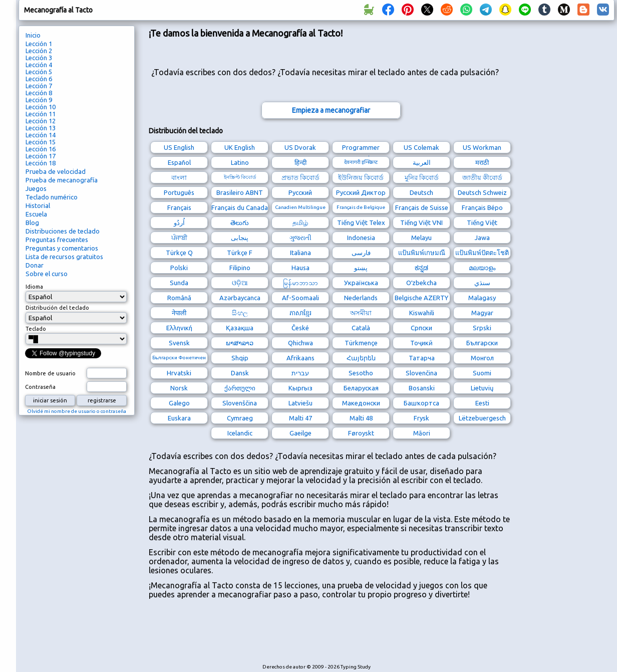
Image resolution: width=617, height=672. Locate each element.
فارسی (361, 253)
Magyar (482, 313)
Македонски (361, 403)
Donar (35, 265)
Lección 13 (41, 128)
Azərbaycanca (240, 298)
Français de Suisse (422, 207)
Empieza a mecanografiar (331, 110)
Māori (422, 433)
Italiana (300, 253)
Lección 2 (39, 51)
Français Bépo (482, 207)
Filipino (240, 268)
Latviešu (300, 403)
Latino (240, 162)
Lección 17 (41, 156)
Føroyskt (361, 433)
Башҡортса (421, 403)
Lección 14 (41, 135)
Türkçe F (240, 253)
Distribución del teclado (57, 308)
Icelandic (240, 433)
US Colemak (421, 147)
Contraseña (40, 387)
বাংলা (179, 177)
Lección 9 (39, 100)
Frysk (421, 418)
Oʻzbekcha (421, 283)
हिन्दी (300, 162)
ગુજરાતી (300, 238)
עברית (300, 373)
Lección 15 (41, 142)
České (300, 328)
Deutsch (421, 192)
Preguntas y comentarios (62, 248)
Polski (179, 268)
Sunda (179, 283)
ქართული (240, 388)
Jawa (482, 238)
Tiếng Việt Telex (361, 222)
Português (179, 192)
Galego (179, 403)
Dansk (240, 373)
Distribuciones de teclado (63, 231)
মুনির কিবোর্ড (422, 177)
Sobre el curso (47, 274)
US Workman (482, 147)
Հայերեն (361, 358)
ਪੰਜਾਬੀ (179, 238)
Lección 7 (39, 86)
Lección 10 (41, 107)
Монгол (482, 358)
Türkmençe (361, 343)
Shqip (240, 358)
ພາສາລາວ (240, 343)
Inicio (33, 35)
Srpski (482, 328)
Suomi (482, 373)
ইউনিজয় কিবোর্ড (361, 177)
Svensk (179, 343)
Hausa (300, 268)
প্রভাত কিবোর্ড (300, 177)
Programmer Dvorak (361, 149)
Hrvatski (179, 373)
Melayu (421, 238)
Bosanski (422, 388)
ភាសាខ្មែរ (300, 313)
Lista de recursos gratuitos (64, 257)
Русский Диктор (361, 192)
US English (179, 147)
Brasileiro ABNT (240, 192)
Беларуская (361, 388)
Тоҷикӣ (421, 343)
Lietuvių (482, 388)
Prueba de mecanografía (62, 180)
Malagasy (482, 298)
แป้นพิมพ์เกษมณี (422, 253)
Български (482, 343)
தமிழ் (300, 222)
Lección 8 (39, 93)
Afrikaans (300, 358)
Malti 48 (361, 418)
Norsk (179, 388)
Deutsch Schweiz (482, 192)
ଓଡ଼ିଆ (240, 283)
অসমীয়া (361, 313)
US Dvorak (300, 147)
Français (179, 207)
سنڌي (482, 283)
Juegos (36, 188)
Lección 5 (39, 72)
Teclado (36, 329)
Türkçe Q (179, 253)
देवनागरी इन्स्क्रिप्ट (361, 162)
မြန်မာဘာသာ (300, 283)
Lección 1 (39, 44)
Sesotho (361, 373)
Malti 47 (300, 418)
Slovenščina (240, 403)
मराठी (482, 162)
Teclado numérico (52, 197)
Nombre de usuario (50, 373)
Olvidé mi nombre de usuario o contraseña (77, 411)
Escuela (36, 214)
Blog (32, 222)
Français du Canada (240, 207)
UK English (240, 147)
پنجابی (240, 238)
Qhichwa (300, 343)
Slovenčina (421, 373)
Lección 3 (39, 58)
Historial (38, 205)
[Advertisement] (331, 636)
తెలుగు (240, 222)
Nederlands (361, 298)
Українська (361, 283)
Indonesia (361, 238)
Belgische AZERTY (421, 298)
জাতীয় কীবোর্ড (482, 177)
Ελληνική (179, 328)
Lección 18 (41, 163)
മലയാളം (482, 268)
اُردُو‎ (179, 222)
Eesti (482, 403)
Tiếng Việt (482, 222)
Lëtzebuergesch (482, 418)
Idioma (34, 287)
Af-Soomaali (300, 298)
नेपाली (179, 313)
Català (361, 328)
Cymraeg (240, 418)
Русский (300, 192)
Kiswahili (422, 313)
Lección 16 (41, 149)
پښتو (361, 268)
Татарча (422, 358)
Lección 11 (41, 114)
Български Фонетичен (179, 358)
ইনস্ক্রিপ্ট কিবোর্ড (240, 177)
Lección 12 (41, 121)
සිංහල (240, 313)
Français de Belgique (361, 207)
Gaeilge (300, 433)
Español (179, 162)
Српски (421, 328)
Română (179, 298)
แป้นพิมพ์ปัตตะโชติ (482, 253)
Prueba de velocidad (56, 171)
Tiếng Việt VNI (421, 222)
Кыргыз (300, 388)
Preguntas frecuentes (57, 240)
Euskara (179, 418)
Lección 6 (39, 79)
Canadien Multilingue (300, 207)
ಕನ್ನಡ (421, 268)
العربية (422, 162)
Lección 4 (39, 65)
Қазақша (240, 328)
